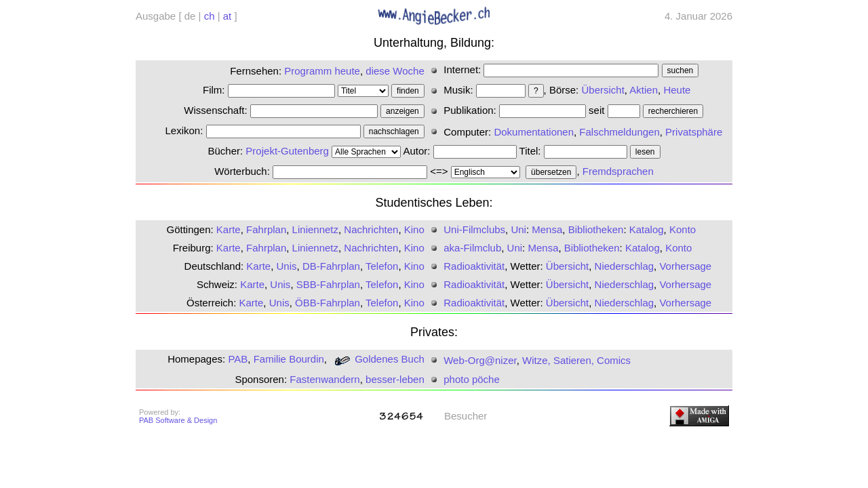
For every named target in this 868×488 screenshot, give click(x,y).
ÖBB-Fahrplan (328, 303)
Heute (677, 90)
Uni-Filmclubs (474, 229)
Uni (518, 229)
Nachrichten (371, 229)
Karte (229, 229)
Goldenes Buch (377, 359)
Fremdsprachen (618, 171)
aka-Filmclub (472, 248)
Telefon (382, 266)
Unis (287, 266)
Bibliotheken (596, 229)
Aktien (644, 90)
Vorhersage (685, 266)
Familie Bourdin (289, 359)
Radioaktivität (474, 266)
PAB (238, 359)
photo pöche (472, 379)
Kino (414, 229)
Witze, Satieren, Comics (576, 360)
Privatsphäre (694, 132)
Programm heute (322, 71)
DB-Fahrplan (331, 266)
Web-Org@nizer (480, 360)
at (228, 16)
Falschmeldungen (619, 132)
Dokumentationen (534, 132)
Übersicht (603, 90)
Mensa (547, 229)
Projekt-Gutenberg (287, 151)
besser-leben (395, 379)
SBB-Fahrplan (328, 284)
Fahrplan (266, 229)
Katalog (647, 229)
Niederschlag (625, 266)
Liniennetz (315, 229)
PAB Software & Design (178, 420)
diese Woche (395, 71)
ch (210, 16)
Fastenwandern (324, 379)
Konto (683, 229)
